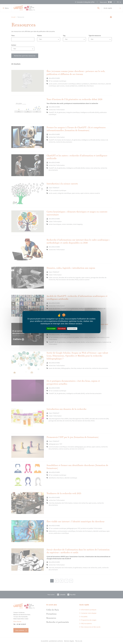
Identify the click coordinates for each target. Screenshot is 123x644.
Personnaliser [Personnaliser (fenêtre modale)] (72, 329)
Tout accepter (51, 329)
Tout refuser (62, 329)
